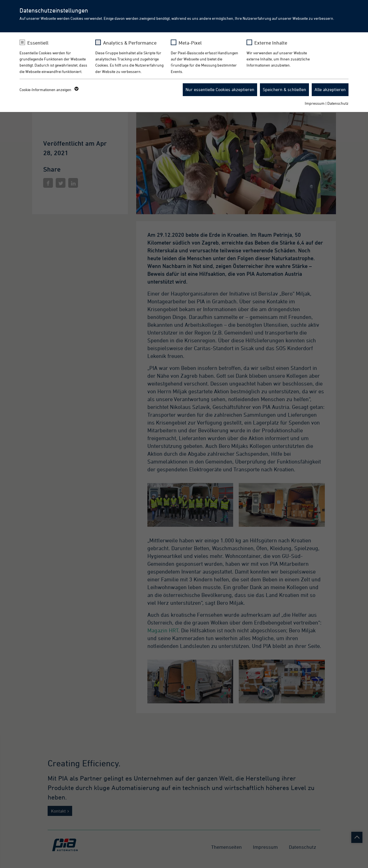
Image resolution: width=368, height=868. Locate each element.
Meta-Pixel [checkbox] (190, 43)
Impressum (315, 103)
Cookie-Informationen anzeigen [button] (49, 90)
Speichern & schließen (284, 89)
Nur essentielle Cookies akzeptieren (220, 89)
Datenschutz (338, 103)
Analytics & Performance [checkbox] (130, 43)
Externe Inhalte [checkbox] (271, 43)
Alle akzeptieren (330, 89)
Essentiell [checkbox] (38, 43)
